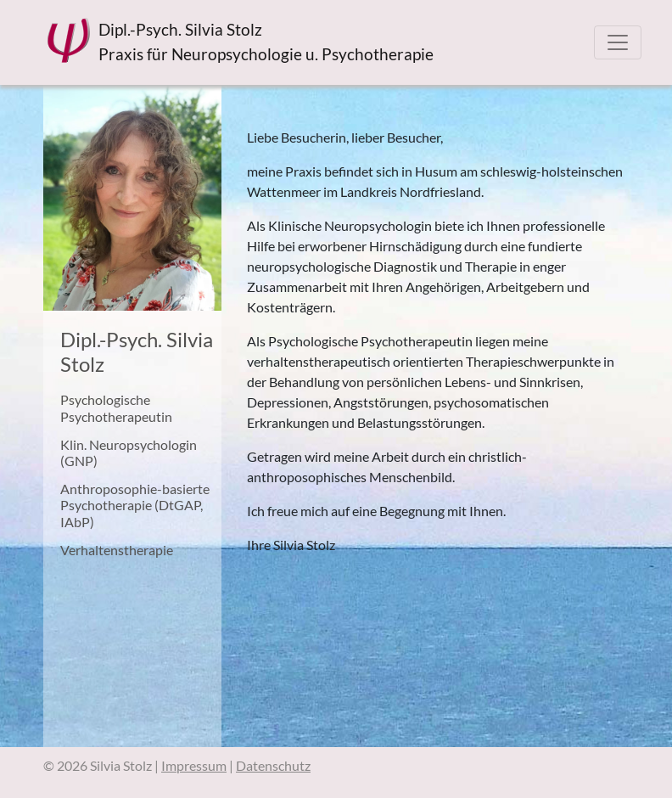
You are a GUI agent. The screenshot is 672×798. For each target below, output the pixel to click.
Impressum (194, 765)
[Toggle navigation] (618, 42)
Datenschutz (273, 765)
